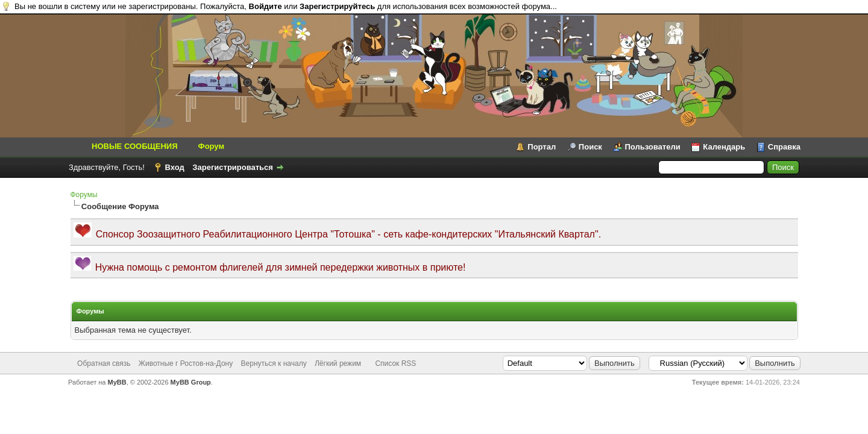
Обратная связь (104, 363)
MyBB (117, 382)
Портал (542, 147)
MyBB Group (191, 382)
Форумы (84, 195)
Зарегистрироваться (233, 167)
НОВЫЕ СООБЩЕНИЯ (135, 146)
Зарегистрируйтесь (337, 6)
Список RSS (395, 363)
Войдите (266, 6)
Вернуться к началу (274, 363)
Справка (784, 147)
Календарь (724, 147)
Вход (175, 167)
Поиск (590, 147)
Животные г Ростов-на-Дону (186, 363)
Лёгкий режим (338, 363)
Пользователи (653, 147)
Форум (211, 146)
